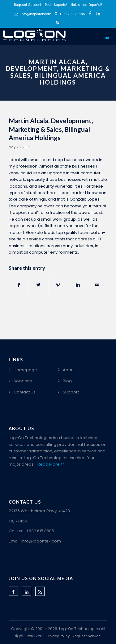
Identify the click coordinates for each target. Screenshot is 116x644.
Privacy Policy (58, 636)
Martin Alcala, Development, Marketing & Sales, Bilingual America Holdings (51, 129)
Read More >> (51, 464)
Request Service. (87, 636)
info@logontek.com (33, 14)
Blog (67, 381)
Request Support (28, 5)
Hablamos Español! (86, 5)
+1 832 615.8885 (70, 14)
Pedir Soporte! (56, 5)
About (69, 370)
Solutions (23, 381)
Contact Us (25, 392)
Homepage (25, 370)
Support (71, 392)
